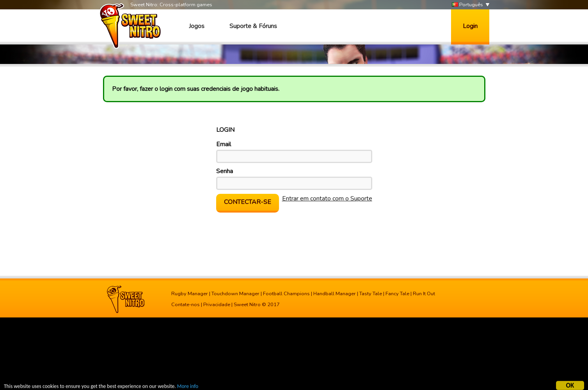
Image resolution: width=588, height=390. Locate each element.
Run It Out (424, 294)
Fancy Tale (397, 294)
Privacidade (217, 305)
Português (467, 5)
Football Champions (286, 294)
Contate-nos (186, 305)
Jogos (197, 26)
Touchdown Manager (235, 294)
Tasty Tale (371, 294)
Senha (225, 171)
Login (470, 26)
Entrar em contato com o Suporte (327, 199)
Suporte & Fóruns (253, 26)
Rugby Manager (190, 294)
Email (224, 144)
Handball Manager (335, 294)
